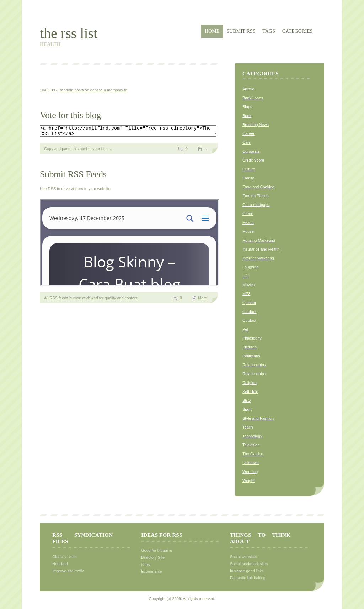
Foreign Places (255, 196)
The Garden (253, 454)
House (248, 231)
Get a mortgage (256, 205)
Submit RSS (241, 31)
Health (248, 222)
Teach (248, 427)
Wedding (250, 472)
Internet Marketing (258, 258)
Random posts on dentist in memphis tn (93, 90)
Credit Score (253, 160)
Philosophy (252, 338)
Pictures (250, 347)
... (205, 151)
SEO (247, 400)
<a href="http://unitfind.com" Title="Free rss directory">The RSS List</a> (139, 132)
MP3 (247, 294)
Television (251, 445)
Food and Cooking (258, 187)
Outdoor (250, 311)
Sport (247, 409)
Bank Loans (253, 98)
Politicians (251, 356)
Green (248, 214)
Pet (245, 329)
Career (248, 133)
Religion (250, 383)
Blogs (247, 107)
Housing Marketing (259, 240)
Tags (269, 31)
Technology (252, 436)
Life (246, 276)
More (202, 300)
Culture (249, 169)
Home (212, 31)
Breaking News (256, 125)
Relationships (254, 365)
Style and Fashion (258, 418)
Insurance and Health (261, 249)
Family (248, 178)
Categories (298, 31)
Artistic (248, 89)
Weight (248, 481)
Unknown (251, 463)
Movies (249, 285)
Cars (247, 142)
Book (247, 116)
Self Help (250, 392)
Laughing (250, 267)
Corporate (251, 151)
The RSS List (69, 33)
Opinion (249, 303)
